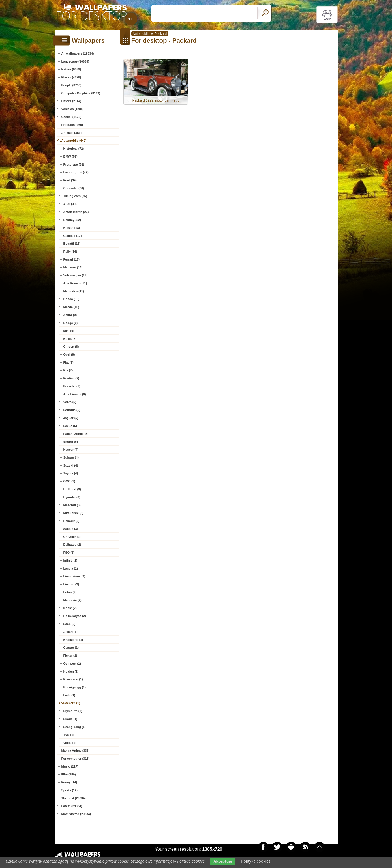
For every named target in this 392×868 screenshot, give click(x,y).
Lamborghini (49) (76, 172)
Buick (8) (70, 339)
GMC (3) (69, 481)
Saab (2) (69, 624)
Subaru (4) (71, 457)
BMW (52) (70, 156)
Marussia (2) (72, 600)
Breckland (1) (73, 640)
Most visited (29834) (76, 814)
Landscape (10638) (75, 61)
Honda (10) (71, 299)
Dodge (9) (71, 323)
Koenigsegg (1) (75, 687)
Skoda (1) (70, 719)
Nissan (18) (72, 228)
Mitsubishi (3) (73, 513)
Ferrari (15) (71, 259)
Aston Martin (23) (76, 212)
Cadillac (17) (73, 236)
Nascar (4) (71, 450)
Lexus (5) (70, 426)
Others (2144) (71, 101)
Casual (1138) (71, 117)
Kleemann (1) (73, 679)
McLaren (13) (73, 267)
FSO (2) (69, 553)
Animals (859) (72, 133)
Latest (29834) (72, 806)
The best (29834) (74, 798)
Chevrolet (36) (74, 188)
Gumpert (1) (72, 663)
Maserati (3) (72, 505)
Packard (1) (72, 703)
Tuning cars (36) (75, 196)
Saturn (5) (71, 442)
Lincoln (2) (71, 584)
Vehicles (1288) (73, 109)
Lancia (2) (71, 568)
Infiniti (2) (70, 560)
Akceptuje (223, 861)
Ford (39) (70, 180)
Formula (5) (72, 410)
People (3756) (71, 85)
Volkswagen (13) (75, 275)
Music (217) (70, 766)
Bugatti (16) (72, 244)
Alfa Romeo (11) (75, 283)
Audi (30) (70, 204)
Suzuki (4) (71, 465)
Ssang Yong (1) (75, 727)
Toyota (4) (71, 473)
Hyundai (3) (72, 497)
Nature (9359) (71, 69)
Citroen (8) (71, 347)
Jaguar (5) (71, 418)
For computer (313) (76, 759)
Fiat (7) (68, 362)
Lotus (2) (70, 592)
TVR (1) (69, 735)
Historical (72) (74, 149)
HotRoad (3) (72, 489)
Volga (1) (70, 743)
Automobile (141, 34)
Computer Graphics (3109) (81, 93)
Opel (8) (69, 354)
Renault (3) (71, 521)
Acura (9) (70, 315)
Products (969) (72, 125)
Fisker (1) (70, 656)
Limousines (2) (74, 576)
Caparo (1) (71, 648)
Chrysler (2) (72, 537)
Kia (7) (68, 370)
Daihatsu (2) (72, 545)
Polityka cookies (256, 861)
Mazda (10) (71, 307)
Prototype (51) (74, 164)
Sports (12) (69, 790)
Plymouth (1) (73, 711)
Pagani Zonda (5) (76, 434)
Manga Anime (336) (76, 751)
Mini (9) (69, 331)
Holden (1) (71, 671)
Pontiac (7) (71, 378)
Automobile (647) (74, 141)
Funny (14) (69, 782)
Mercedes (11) (74, 291)
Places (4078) (71, 77)
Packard (160, 34)
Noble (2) (70, 608)
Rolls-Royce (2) (75, 616)
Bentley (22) (72, 220)
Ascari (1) (70, 632)
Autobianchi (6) (75, 394)
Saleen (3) (71, 529)
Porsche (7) (72, 386)
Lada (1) (69, 695)
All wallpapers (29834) (78, 53)
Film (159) (69, 774)
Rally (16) (70, 252)
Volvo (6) (70, 402)
